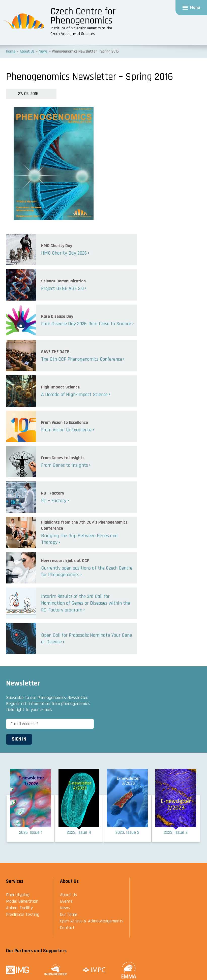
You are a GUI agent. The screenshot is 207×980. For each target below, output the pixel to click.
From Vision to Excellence (66, 430)
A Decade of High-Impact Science (74, 395)
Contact (67, 928)
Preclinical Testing (23, 915)
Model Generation (22, 902)
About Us (68, 895)
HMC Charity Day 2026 (64, 253)
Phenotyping (18, 895)
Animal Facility (19, 908)
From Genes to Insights (65, 465)
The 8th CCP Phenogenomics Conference (82, 359)
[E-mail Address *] (50, 724)
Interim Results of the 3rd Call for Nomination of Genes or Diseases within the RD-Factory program (85, 603)
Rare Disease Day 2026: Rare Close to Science (86, 324)
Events (66, 902)
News (65, 908)
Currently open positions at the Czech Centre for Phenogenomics (87, 571)
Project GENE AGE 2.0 (62, 288)
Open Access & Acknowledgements (92, 922)
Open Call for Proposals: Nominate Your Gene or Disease (86, 639)
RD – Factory (54, 501)
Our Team (69, 915)
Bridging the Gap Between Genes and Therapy (79, 539)
